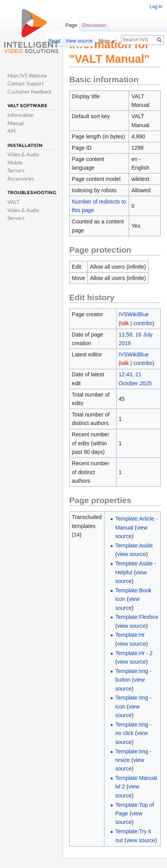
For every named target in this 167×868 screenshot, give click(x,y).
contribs (143, 323)
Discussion (94, 25)
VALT (13, 202)
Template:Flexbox (137, 617)
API (12, 131)
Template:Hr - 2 (134, 653)
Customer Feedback (30, 92)
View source (79, 41)
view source (131, 554)
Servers (16, 170)
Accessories (21, 179)
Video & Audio (23, 154)
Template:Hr (130, 635)
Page (71, 25)
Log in (156, 7)
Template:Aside (134, 546)
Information (21, 115)
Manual (15, 123)
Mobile (15, 163)
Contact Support (26, 83)
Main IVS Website (27, 76)
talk (125, 323)
